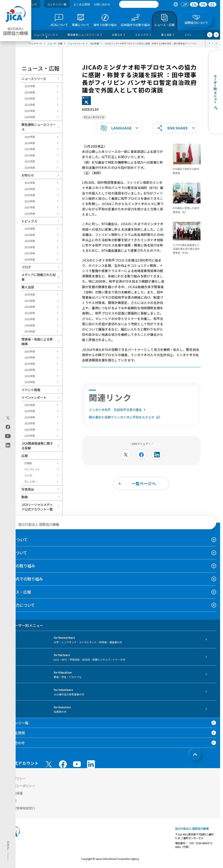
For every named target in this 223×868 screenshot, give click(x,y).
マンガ (28, 475)
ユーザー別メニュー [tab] (24, 625)
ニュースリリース (34, 79)
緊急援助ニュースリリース (39, 127)
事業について (16, 553)
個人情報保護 (13, 793)
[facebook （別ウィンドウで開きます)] (63, 764)
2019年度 (30, 331)
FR (203, 4)
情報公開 (10, 801)
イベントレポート (34, 397)
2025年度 (30, 86)
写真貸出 (28, 489)
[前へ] (210, 35)
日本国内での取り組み (23, 579)
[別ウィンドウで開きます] (126, 454)
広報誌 (28, 463)
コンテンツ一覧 (57, 4)
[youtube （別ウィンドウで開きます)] (77, 764)
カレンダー (31, 481)
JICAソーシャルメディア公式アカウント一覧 (37, 507)
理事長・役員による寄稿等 (37, 341)
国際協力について (19, 605)
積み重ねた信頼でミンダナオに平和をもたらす (124, 417)
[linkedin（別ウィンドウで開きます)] (8, 445)
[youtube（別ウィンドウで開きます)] (8, 436)
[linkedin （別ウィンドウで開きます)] (91, 764)
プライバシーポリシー (20, 786)
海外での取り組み (20, 566)
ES (212, 4)
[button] (119, 128)
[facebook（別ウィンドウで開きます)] (8, 427)
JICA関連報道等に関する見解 (37, 446)
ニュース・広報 (17, 592)
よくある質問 (82, 4)
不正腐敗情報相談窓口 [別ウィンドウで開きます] (20, 808)
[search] (139, 4)
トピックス (29, 221)
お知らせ (28, 175)
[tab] (176, 4)
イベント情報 (31, 390)
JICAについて (16, 540)
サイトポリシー (15, 778)
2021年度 (30, 111)
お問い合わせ (102, 4)
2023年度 (30, 98)
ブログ (26, 267)
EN (194, 4)
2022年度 (30, 105)
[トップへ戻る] (195, 754)
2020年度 (30, 117)
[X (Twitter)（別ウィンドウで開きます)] (8, 418)
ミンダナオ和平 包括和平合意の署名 (118, 409)
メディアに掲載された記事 (39, 277)
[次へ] (216, 35)
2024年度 (30, 92)
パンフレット (32, 469)
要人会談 (28, 287)
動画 (25, 497)
